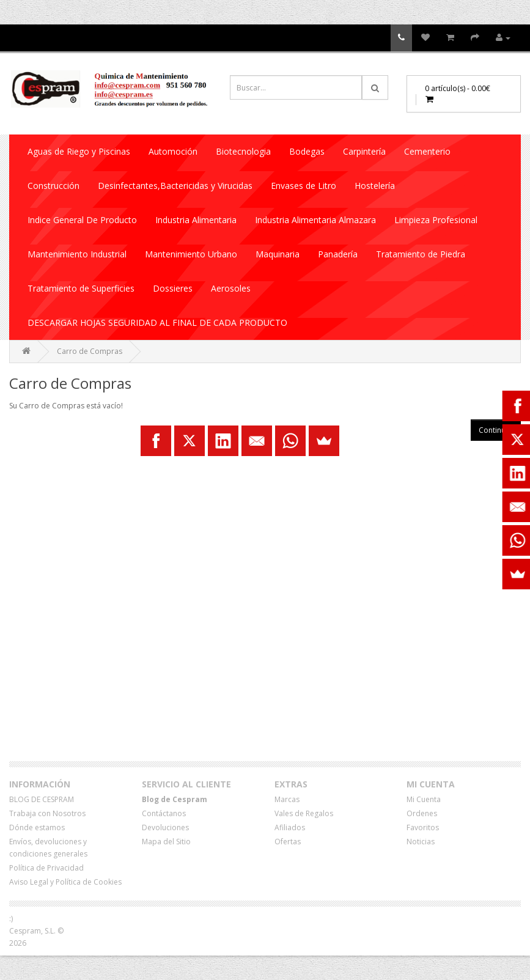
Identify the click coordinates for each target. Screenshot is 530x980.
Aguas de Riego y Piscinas (79, 151)
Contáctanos (164, 813)
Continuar (496, 430)
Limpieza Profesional (436, 220)
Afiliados (290, 827)
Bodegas (307, 151)
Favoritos (423, 827)
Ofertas (288, 842)
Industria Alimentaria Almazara (315, 220)
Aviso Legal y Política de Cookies (65, 882)
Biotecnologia (243, 151)
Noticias (421, 842)
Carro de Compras (90, 351)
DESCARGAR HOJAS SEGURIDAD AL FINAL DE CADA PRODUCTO (157, 322)
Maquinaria (278, 254)
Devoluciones (165, 827)
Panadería (338, 254)
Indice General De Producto (82, 220)
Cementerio (427, 151)
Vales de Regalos (304, 813)
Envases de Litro (304, 186)
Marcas (287, 799)
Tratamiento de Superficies (81, 288)
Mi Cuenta (424, 799)
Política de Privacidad (46, 868)
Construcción (53, 186)
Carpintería (364, 151)
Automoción (173, 151)
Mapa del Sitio (166, 842)
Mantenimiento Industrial (77, 254)
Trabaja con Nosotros (47, 813)
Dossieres (173, 288)
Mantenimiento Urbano (191, 254)
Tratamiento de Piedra (421, 254)
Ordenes (422, 813)
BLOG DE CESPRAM (42, 799)
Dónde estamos (37, 827)
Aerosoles (231, 288)
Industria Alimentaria (196, 220)
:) (11, 919)
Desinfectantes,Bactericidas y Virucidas (175, 186)
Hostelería (375, 186)
